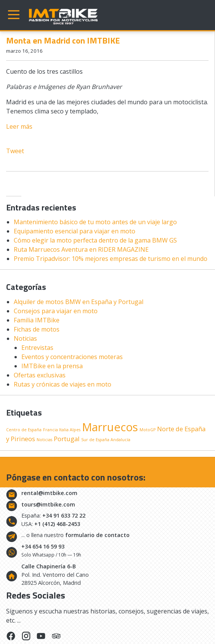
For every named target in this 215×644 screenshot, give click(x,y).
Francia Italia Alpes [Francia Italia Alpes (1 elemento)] (62, 430)
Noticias (25, 338)
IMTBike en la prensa (52, 366)
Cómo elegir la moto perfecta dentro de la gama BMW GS (95, 240)
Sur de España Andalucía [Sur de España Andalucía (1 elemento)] (106, 440)
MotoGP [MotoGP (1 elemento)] (148, 430)
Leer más (19, 126)
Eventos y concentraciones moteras (72, 357)
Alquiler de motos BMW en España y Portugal (79, 302)
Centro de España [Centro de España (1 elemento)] (24, 430)
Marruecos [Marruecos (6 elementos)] (110, 427)
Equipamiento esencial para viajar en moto (75, 231)
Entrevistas (37, 348)
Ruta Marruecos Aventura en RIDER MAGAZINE (81, 249)
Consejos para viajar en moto (56, 311)
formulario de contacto (97, 535)
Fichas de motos (37, 329)
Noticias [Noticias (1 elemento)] (44, 440)
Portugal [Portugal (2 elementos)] (67, 439)
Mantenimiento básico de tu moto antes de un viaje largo (95, 222)
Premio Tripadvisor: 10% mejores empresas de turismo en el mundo (111, 259)
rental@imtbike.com (49, 493)
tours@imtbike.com (48, 504)
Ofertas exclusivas (40, 375)
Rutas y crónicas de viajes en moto (63, 384)
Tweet (15, 151)
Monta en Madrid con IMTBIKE (63, 40)
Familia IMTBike (37, 320)
